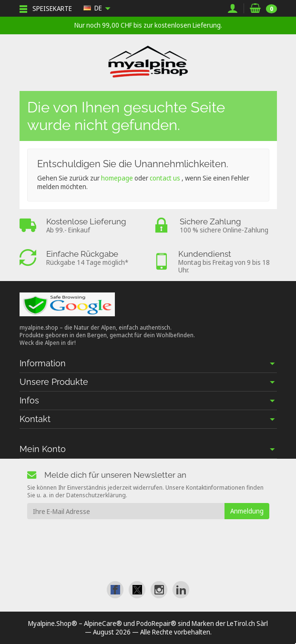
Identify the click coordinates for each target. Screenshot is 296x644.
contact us (165, 178)
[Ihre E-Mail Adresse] (126, 511)
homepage (117, 178)
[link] (115, 589)
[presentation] (104, 538)
